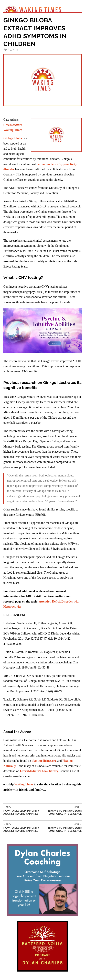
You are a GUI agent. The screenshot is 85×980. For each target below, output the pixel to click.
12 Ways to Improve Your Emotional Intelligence (63, 811)
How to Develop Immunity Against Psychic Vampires (23, 811)
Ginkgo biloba (13, 138)
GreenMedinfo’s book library (39, 771)
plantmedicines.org (44, 761)
